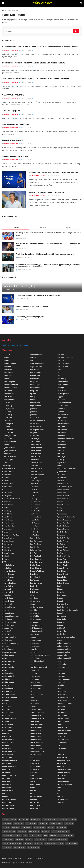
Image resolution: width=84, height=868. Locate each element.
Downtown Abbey (9, 718)
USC (59, 751)
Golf (31, 361)
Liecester (33, 637)
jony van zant (35, 517)
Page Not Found (13, 11)
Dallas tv (6, 670)
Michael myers (35, 733)
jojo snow (34, 514)
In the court (34, 418)
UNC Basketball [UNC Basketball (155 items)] (20, 847)
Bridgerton (7, 550)
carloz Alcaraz (8, 577)
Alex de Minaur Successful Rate (16, 124)
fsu (4, 793)
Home (4, 11)
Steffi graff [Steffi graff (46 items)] (38, 843)
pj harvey (60, 460)
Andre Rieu (7, 403)
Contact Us (39, 858)
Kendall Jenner (35, 565)
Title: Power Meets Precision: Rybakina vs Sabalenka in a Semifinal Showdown (36, 79)
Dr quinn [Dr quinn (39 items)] (6, 827)
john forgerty (35, 502)
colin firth (6, 634)
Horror (32, 400)
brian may (6, 547)
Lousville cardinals (37, 661)
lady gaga (34, 598)
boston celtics (8, 523)
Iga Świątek (34, 415)
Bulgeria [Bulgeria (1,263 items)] (73, 819)
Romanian (61, 502)
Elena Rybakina (8, 739)
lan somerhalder (36, 607)
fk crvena (6, 778)
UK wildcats (62, 736)
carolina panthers (9, 583)
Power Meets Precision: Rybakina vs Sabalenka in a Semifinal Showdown (34, 63)
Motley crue (34, 769)
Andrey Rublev (8, 409)
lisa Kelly (33, 649)
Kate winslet (34, 547)
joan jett (33, 490)
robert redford (63, 496)
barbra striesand (9, 472)
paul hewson (62, 430)
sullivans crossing (64, 646)
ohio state (61, 400)
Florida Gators (8, 784)
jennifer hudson (36, 472)
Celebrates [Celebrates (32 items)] (7, 823)
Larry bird (33, 610)
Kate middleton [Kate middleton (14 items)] (34, 831)
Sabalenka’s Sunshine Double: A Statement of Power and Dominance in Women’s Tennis (40, 47)
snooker (60, 598)
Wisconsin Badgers (64, 784)
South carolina (63, 607)
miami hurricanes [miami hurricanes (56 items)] (63, 831)
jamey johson (35, 451)
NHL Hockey (62, 379)
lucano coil (34, 670)
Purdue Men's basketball (66, 469)
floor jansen (7, 781)
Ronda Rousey (62, 505)
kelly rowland (35, 556)
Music (32, 775)
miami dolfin (34, 721)
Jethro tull (34, 484)
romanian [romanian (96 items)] (20, 839)
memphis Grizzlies (37, 718)
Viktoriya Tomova (63, 760)
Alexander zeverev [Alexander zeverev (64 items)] (10, 819)
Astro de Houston (9, 457)
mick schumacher (36, 742)
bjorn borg (7, 511)
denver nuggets (9, 694)
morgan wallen (35, 766)
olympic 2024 (62, 409)
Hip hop (33, 394)
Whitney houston (63, 772)
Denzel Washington (10, 697)
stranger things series (66, 637)
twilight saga (62, 733)
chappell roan (8, 601)
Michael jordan (35, 730)
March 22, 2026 (25, 128)
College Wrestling (9, 637)
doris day (6, 715)
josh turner (34, 523)
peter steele (61, 445)
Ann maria (6, 427)
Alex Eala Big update (11, 111)
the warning (62, 700)
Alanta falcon (8, 373)
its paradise (34, 436)
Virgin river (61, 763)
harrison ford (35, 376)
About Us (18, 858)
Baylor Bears (7, 487)
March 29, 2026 (25, 50)
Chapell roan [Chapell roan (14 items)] (18, 823)
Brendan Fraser (8, 541)
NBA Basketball (36, 796)
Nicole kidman (62, 382)
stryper (60, 640)
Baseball (6, 478)
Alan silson (7, 367)
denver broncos (9, 691)
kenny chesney (36, 568)
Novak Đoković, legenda (13, 140)
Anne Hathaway (8, 433)
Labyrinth (33, 595)
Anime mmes (7, 421)
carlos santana (8, 574)
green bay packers (37, 364)
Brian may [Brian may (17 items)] (64, 819)
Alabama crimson (9, 364)
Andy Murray (7, 415)
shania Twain (62, 559)
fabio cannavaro (9, 766)
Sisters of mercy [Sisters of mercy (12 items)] (41, 839)
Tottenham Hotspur (64, 718)
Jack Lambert (35, 442)
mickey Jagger (35, 745)
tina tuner (61, 706)
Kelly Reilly (34, 553)
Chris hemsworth (9, 622)
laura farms (34, 613)
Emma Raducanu (9, 751)
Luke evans (34, 679)
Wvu (59, 790)
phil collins (61, 448)
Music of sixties (36, 778)
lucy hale (33, 673)
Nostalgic (60, 388)
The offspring (62, 694)
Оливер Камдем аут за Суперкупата (30, 317)
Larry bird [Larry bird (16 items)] (46, 831)
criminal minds (8, 649)
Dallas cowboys (9, 661)
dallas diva (7, 664)
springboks (61, 616)
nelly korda (34, 802)
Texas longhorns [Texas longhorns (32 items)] (71, 843)
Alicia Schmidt (8, 394)
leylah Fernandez (36, 631)
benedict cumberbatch (11, 499)
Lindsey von (34, 643)
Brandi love (7, 529)
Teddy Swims (62, 664)
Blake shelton (8, 514)
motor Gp (33, 772)
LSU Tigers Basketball (38, 667)
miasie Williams (36, 727)
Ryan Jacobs (62, 514)
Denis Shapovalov (9, 688)
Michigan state (35, 739)
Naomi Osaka (35, 784)
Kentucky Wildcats (37, 571)
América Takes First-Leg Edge (15, 156)
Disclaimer (29, 858)
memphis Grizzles (36, 715)
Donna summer (8, 712)
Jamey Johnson (36, 448)
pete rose (61, 442)
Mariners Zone (35, 688)
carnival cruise (8, 580)
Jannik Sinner (35, 460)
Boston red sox (9, 526)
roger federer (62, 499)
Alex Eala (6, 379)
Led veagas (34, 622)
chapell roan (8, 598)
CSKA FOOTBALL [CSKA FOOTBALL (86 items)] (56, 823)
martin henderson (36, 694)
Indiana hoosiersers (37, 421)
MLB (31, 757)
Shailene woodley (64, 556)
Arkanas (6, 445)
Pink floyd (61, 457)
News (59, 370)
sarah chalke (62, 532)
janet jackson (35, 454)
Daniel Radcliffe (8, 676)
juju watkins (35, 535)
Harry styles (34, 379)
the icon (60, 688)
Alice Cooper (7, 391)
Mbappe (33, 706)
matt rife (33, 697)
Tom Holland (62, 712)
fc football (7, 772)
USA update (61, 748)
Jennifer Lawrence (37, 475)
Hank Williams (35, 373)
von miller (61, 766)
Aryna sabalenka (9, 448)
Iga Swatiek (34, 412)
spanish (60, 613)
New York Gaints (63, 364)
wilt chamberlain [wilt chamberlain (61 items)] (34, 847)
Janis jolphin (35, 457)
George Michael (8, 808)
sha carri (60, 553)
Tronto (59, 724)
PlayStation (61, 463)
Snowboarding (62, 604)
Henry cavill (34, 391)
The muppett (62, 691)
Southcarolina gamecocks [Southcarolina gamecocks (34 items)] (12, 843)
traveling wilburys (64, 721)
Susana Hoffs (62, 655)
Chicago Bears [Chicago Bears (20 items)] (31, 823)
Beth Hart (6, 502)
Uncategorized (62, 742)
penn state (61, 436)
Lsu (31, 664)
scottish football (63, 538)
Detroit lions (7, 703)
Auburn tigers (8, 460)
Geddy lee (7, 802)
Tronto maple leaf (64, 730)
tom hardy (61, 709)
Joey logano (35, 499)
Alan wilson (7, 370)
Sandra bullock (63, 526)
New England (62, 355)
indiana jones (35, 424)
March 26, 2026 (25, 66)
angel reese (7, 418)
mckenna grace (36, 709)
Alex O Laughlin (9, 382)
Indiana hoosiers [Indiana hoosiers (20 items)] (9, 831)
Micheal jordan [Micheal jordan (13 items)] (8, 835)
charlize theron (8, 607)
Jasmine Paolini (36, 463)
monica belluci (35, 760)
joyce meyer (34, 526)
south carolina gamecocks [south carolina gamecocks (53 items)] (58, 839)
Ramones (60, 481)
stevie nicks (62, 634)
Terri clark (61, 673)
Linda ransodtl (35, 640)
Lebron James (35, 619)
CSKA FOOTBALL (9, 652)
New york (60, 361)
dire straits (7, 706)
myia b (32, 781)
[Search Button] (76, 31)
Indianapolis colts (37, 430)
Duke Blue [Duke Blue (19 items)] (16, 827)
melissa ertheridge (37, 712)
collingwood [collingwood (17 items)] (43, 823)
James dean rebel (37, 445)
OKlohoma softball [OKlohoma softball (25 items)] (67, 835)
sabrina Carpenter (64, 520)
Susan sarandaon (64, 649)
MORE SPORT (35, 763)
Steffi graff (61, 628)
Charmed (6, 610)
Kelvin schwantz (36, 562)
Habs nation (34, 370)
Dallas (5, 658)
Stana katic (61, 619)
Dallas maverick (8, 667)
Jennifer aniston (36, 469)
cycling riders (8, 655)
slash (59, 586)
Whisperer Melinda (64, 769)
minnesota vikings (37, 751)
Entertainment (8, 754)
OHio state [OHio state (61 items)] (54, 835)
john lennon (35, 505)
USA (59, 745)
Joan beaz (34, 487)
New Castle (34, 808)
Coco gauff (7, 631)
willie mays (61, 778)
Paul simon (61, 433)
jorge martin (34, 520)
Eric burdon (7, 757)
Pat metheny (62, 421)
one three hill (62, 415)
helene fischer (35, 388)
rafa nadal (61, 475)
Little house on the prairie (40, 655)
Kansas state (35, 538)
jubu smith (34, 529)
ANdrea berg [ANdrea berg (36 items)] (23, 819)
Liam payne (34, 634)
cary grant (7, 589)
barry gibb (7, 475)
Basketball (6, 481)
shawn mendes (63, 565)
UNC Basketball (63, 739)
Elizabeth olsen (8, 742)
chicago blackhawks (10, 616)
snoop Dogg (62, 601)
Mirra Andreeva (35, 754)
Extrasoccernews (42, 3)
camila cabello (8, 565)
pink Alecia (61, 454)
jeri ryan (33, 478)
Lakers (32, 604)
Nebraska (33, 799)
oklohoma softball (64, 403)
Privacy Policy (7, 858)
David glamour (8, 682)
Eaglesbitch (7, 733)
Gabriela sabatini (9, 799)
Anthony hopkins (9, 436)
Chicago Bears (8, 613)
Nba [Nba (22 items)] (26, 835)
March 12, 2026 (25, 160)
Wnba (59, 787)
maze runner (35, 703)
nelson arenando (36, 805)
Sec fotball (61, 544)
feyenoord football (10, 775)
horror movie (35, 403)
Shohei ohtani (62, 574)
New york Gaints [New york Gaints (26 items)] (36, 835)
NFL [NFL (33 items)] (46, 835)
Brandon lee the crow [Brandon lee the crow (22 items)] (50, 819)
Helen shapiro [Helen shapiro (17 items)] (61, 827)
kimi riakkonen (36, 583)
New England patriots (65, 358)
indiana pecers (35, 427)
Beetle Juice (7, 493)
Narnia (32, 787)
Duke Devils (7, 727)
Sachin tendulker (64, 523)
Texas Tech (61, 682)
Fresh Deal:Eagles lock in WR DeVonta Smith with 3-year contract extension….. (46, 254)
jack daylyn (34, 439)
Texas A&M (61, 676)
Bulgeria (6, 559)
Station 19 (61, 622)
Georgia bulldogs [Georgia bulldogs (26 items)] (39, 827)
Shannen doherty (64, 562)
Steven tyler (62, 631)
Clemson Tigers (8, 628)
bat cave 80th (8, 484)
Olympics (60, 412)
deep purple (7, 685)
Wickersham (62, 775)
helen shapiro (35, 385)
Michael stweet (35, 736)
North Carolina (62, 385)
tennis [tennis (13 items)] (61, 843)
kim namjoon (35, 580)
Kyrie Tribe (34, 592)
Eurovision (7, 763)
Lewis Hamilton (36, 625)
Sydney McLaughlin (64, 658)
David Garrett (8, 679)
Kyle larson (34, 589)
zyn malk (60, 802)
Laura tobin (34, 616)
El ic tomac (7, 736)
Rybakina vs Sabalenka (66, 517)
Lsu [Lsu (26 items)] (53, 831)
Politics (60, 466)
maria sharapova (36, 685)
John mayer (34, 508)
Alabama (6, 361)
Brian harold (7, 544)
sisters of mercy (63, 583)
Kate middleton (35, 544)
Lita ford (33, 652)
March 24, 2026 (25, 98)
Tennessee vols (63, 667)
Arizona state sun (9, 442)
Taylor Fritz (61, 661)
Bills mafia (6, 508)
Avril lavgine (7, 466)
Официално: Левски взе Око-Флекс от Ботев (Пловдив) (54, 172)
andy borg (7, 412)
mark (31, 691)
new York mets (62, 367)
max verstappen (36, 700)
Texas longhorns (64, 679)
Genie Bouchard (9, 805)
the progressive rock (65, 697)
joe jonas (34, 496)
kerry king (34, 574)
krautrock (33, 586)
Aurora (5, 463)
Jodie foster (34, 493)
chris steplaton (8, 625)
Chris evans (7, 619)
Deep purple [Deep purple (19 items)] (69, 823)
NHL (58, 376)
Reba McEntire (62, 484)
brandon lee (7, 532)
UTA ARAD (61, 754)
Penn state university (65, 439)
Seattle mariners (63, 541)
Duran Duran (7, 730)
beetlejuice (7, 496)
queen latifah (62, 472)
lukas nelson (35, 676)
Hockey (32, 397)
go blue (33, 358)
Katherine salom (36, 550)
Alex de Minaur (8, 376)
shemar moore (62, 568)
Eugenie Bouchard (10, 760)
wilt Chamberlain (63, 781)
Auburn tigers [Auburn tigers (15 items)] (35, 819)
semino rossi (62, 547)
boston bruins (8, 520)
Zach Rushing (62, 799)
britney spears (8, 553)
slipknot (60, 589)
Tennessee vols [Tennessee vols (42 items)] (50, 843)
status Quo (61, 625)
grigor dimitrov (36, 367)
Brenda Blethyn (8, 538)
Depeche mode (8, 700)
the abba (60, 685)
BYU (4, 562)
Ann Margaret (8, 424)
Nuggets (60, 397)
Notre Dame (61, 391)
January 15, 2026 (52, 176)
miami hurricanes (36, 724)
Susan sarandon (63, 652)
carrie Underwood (9, 586)
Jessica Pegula (35, 481)
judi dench (34, 532)
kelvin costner (35, 559)
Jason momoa (35, 466)
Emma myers (7, 748)
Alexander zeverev (10, 388)
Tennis (59, 670)
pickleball (61, 451)
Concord (6, 646)
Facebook (6, 769)
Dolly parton (7, 709)
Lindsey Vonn (35, 646)
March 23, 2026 (25, 114)
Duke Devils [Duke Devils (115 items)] (27, 827)
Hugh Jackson (35, 406)
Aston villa (7, 454)
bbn (4, 490)
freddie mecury (8, 790)
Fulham (5, 796)
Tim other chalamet (65, 703)
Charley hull (7, 604)
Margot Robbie (35, 682)
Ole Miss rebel (63, 406)
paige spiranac (63, 418)
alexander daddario (10, 385)
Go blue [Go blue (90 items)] (51, 827)
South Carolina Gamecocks (67, 610)
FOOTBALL (7, 787)
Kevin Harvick (35, 577)
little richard (35, 658)
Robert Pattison (63, 490)
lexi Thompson (36, 628)
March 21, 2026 (25, 144)
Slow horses (62, 595)
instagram (33, 433)
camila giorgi (8, 568)
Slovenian (61, 592)
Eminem (5, 745)
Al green (6, 358)
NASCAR (33, 790)
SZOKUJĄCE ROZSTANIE (13, 95)
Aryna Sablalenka (9, 451)
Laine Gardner (35, 601)
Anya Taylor (7, 439)
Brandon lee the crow (11, 535)
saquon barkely (63, 529)
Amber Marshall (8, 400)
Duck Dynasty (8, 724)
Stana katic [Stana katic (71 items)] (28, 843)
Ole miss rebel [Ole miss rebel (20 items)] (8, 839)
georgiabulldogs (36, 355)
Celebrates (7, 595)
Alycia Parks (7, 397)
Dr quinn (6, 721)
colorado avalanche (10, 643)
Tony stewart (62, 715)
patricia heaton (63, 424)
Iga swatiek (34, 409)
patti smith (61, 427)
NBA (31, 793)
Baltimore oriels (9, 469)
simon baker (62, 577)
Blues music (7, 517)
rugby (59, 508)
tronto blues (62, 727)
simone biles (62, 580)
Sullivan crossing (64, 643)
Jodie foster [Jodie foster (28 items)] (22, 831)
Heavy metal (34, 382)
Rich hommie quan (64, 487)
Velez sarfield (62, 757)
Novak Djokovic (63, 394)
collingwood (7, 640)
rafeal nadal (62, 478)
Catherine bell (8, 592)
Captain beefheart (9, 571)
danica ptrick (8, 673)
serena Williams (63, 550)
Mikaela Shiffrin (36, 748)
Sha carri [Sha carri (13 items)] (29, 839)
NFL (58, 373)
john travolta (35, 511)
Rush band (61, 511)
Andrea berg (7, 406)
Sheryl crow (62, 571)
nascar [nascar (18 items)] (19, 835)
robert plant (62, 493)
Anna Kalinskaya (9, 430)
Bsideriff (6, 556)
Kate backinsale (36, 541)
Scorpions (61, 535)
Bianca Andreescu (9, 505)
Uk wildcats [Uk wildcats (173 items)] (7, 847)
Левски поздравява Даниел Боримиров (47, 192)
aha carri (6, 355)
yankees (60, 796)
